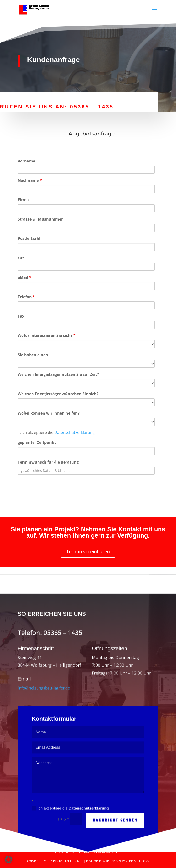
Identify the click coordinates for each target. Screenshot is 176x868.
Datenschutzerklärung (74, 432)
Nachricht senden (115, 833)
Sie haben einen (33, 355)
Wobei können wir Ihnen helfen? (49, 413)
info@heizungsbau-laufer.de (44, 700)
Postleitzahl (29, 238)
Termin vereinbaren (88, 552)
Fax (21, 316)
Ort (21, 258)
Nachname (30, 180)
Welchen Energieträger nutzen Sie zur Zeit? (58, 374)
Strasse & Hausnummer (40, 219)
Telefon (26, 297)
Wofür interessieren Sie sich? (47, 335)
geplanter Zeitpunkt (37, 442)
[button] (9, 859)
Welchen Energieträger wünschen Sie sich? (58, 394)
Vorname (26, 161)
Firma (23, 200)
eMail (25, 277)
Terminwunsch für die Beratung (48, 462)
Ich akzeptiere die (56, 432)
